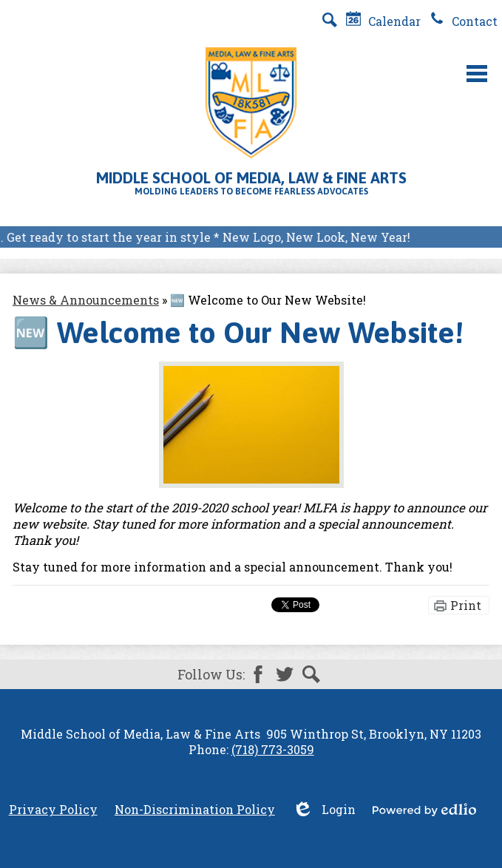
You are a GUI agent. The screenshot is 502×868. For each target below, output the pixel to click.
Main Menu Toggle (477, 74)
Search (311, 674)
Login (324, 809)
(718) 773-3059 (273, 749)
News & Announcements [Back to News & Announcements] (86, 300)
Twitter (285, 674)
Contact (464, 21)
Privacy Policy (53, 809)
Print (466, 605)
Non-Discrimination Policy (195, 809)
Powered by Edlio (424, 810)
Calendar (383, 21)
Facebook (258, 674)
